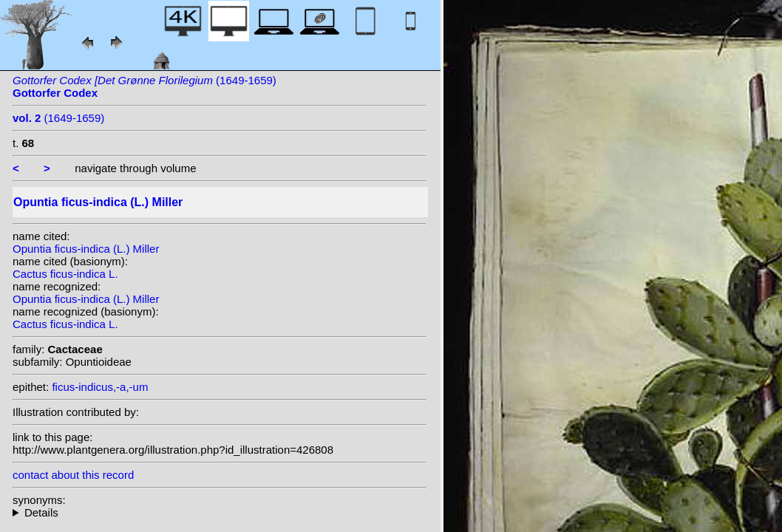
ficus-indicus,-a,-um (100, 387)
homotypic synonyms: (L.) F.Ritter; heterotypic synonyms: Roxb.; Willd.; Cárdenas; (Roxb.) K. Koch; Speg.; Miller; (220, 512)
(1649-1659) (58, 118)
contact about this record (73, 475)
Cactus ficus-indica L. (65, 274)
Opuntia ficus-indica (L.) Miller (86, 249)
